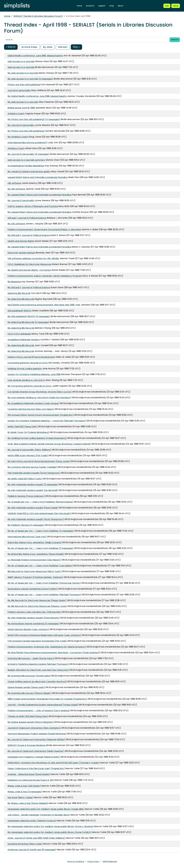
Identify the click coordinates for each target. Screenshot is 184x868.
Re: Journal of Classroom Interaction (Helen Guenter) (36, 751)
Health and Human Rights (21, 241)
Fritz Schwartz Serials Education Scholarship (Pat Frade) (37, 641)
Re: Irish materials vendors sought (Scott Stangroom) (36, 519)
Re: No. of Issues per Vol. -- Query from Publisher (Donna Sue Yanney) (44, 583)
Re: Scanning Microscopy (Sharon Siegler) (30, 693)
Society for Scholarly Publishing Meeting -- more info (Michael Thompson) (47, 421)
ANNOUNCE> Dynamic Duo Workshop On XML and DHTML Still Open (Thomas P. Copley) (54, 763)
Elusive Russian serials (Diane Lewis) (26, 687)
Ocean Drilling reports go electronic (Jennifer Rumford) (37, 682)
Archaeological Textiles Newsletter (26, 166)
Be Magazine (14, 282)
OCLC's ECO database (19, 334)
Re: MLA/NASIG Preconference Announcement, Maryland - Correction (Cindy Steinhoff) (54, 653)
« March (11, 47)
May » (76, 47)
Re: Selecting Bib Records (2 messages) (28, 322)
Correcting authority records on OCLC (28, 363)
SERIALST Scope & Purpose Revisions (27, 745)
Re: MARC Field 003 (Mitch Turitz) (25, 479)
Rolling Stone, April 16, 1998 (21, 108)
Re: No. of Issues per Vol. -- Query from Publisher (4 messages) (41, 531)
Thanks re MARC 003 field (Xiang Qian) (28, 716)
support (102, 6)
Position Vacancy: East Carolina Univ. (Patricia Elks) (34, 612)
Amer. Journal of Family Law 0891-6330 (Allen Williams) (37, 838)
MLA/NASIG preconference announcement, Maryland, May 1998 (41, 305)
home (79, 6)
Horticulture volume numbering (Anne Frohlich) (33, 589)
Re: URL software (16, 189)
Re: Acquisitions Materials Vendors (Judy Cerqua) (33, 403)
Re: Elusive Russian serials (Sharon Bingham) (31, 722)
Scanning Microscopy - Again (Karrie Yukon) (31, 658)
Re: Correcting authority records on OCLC (30, 386)
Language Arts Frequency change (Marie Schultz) (34, 757)
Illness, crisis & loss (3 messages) (25, 792)
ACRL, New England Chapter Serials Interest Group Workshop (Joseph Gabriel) (49, 444)
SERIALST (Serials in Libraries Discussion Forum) (38, 16)
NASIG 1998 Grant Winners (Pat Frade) (28, 455)
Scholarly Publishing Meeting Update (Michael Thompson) (38, 664)
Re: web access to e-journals (23, 73)
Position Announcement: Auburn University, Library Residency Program (45, 276)
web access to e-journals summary (26, 160)
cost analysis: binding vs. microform (26, 380)
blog (112, 6)
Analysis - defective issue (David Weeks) (29, 774)
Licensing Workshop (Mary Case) (25, 844)
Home (7, 16)
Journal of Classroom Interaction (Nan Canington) (34, 728)
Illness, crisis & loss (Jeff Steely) (24, 786)
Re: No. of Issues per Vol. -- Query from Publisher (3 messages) (41, 548)
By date (48, 47)
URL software (14, 183)
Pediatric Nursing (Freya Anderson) (26, 496)
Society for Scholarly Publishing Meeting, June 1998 (34, 374)
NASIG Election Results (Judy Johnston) (28, 629)
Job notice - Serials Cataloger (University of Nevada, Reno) (39, 815)
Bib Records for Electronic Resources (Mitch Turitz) (35, 571)
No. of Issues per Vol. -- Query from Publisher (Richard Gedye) (40, 502)
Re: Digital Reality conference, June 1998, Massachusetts (37, 96)
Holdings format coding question (25, 369)
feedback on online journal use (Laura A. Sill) (31, 780)
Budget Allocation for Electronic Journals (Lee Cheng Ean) (38, 670)
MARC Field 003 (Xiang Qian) (23, 427)
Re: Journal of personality (21, 125)
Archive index (29, 47)
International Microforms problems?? (27, 143)
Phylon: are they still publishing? (24, 85)
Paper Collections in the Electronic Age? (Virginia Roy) (36, 768)
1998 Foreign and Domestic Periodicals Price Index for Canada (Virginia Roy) (47, 699)
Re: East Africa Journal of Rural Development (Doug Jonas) (39, 461)
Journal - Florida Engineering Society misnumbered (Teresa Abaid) (43, 705)
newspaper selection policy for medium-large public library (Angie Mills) (46, 809)
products (90, 6)
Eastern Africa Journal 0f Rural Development (31, 357)
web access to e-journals (21, 61)
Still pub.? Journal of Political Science (27, 218)
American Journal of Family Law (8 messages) (32, 850)
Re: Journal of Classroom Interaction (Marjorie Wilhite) (36, 739)
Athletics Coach (16, 114)
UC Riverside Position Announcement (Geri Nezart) (34, 560)
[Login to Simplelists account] (167, 6)
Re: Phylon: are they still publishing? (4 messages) (34, 119)
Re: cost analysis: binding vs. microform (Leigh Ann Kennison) (39, 398)
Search (175, 40)
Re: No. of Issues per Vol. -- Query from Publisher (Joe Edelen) (40, 566)
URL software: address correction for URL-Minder (33, 258)
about (120, 6)
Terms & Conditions (76, 861)
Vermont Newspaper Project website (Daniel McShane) (37, 734)
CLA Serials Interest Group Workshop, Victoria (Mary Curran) (40, 392)
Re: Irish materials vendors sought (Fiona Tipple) (33, 508)
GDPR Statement (110, 861)
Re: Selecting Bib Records (21, 299)
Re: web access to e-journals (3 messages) (30, 79)
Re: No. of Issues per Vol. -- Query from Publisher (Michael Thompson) (44, 595)
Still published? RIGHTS (19, 311)
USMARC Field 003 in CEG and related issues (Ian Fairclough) (39, 513)
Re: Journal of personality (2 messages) (29, 154)
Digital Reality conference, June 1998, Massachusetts (35, 56)
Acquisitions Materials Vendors (24, 340)
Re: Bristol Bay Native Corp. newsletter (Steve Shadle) (36, 554)
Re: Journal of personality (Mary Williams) (30, 450)
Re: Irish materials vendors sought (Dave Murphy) (34, 618)
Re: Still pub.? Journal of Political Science (29, 235)
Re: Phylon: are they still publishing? (26, 131)
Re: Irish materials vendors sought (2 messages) (33, 484)
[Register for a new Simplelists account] (176, 6)
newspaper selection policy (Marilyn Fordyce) (32, 821)
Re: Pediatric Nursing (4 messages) (26, 525)
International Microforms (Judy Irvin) (27, 537)
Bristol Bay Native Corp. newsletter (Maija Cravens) (35, 542)
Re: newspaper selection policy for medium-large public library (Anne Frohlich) (50, 832)
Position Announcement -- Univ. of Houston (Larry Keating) (39, 711)
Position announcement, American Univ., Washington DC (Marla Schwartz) (47, 647)
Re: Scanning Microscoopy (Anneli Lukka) (29, 676)
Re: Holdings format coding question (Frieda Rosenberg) (37, 438)
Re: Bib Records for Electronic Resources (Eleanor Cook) (37, 606)
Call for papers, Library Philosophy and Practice (33, 206)
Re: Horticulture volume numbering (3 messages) (33, 624)
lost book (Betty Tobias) (20, 797)
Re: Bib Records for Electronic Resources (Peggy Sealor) (37, 600)
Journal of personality (19, 90)
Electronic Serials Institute (21, 253)
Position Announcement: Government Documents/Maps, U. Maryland (44, 229)
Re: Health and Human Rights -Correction (29, 270)
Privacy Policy (93, 861)
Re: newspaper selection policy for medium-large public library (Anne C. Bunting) (51, 826)
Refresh (63, 47)
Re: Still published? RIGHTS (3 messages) (29, 316)
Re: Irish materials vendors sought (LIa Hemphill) (33, 490)
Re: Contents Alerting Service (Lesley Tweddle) (32, 467)
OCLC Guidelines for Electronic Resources (29, 264)
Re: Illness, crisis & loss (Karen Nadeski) (28, 803)
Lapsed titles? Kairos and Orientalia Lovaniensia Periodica (38, 177)
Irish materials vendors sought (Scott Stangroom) (34, 473)
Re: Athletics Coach (18, 137)
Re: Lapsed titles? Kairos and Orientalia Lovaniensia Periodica (39, 195)
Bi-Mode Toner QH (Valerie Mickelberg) (29, 432)
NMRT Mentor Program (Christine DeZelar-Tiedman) (35, 577)
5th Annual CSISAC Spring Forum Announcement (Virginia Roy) (41, 415)
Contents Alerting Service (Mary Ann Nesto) (31, 409)
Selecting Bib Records (19, 293)
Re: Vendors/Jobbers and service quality (29, 172)
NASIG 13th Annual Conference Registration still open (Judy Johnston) (44, 635)
